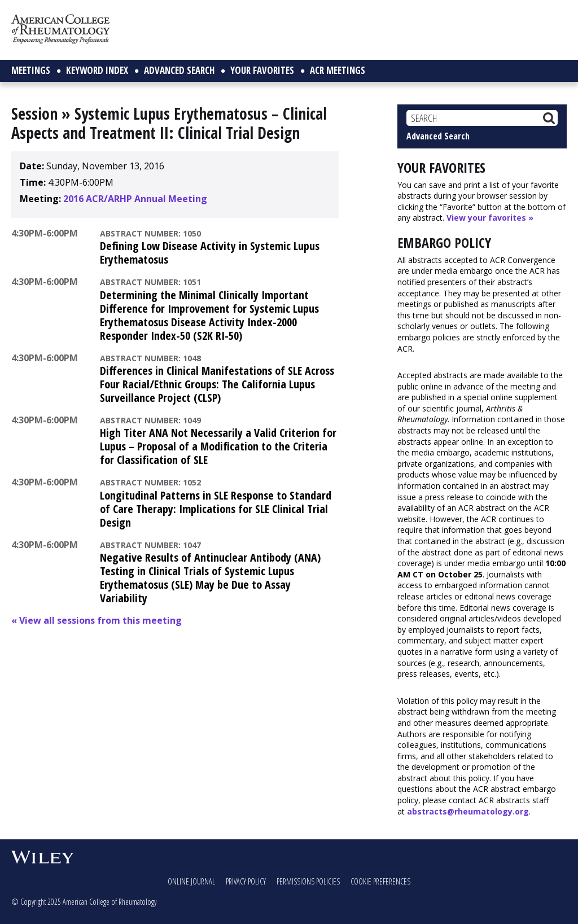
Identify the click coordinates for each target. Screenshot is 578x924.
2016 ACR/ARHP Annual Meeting (135, 199)
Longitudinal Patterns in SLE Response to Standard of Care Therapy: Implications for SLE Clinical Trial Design (216, 509)
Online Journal (191, 881)
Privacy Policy (246, 881)
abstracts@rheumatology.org (468, 811)
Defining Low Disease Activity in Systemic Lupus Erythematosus (210, 253)
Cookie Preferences (380, 881)
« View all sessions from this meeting (97, 620)
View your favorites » (490, 218)
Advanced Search (438, 136)
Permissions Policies (308, 881)
